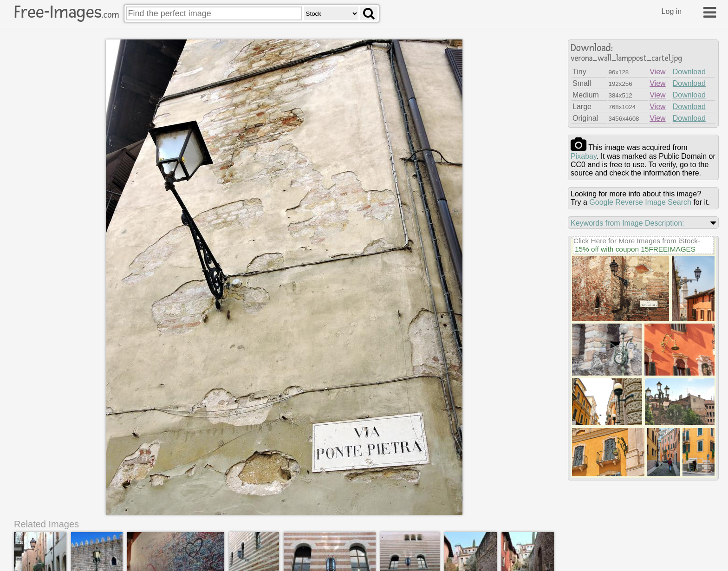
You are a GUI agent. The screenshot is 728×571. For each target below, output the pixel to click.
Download (689, 72)
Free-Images (66, 12)
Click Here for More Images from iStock (636, 241)
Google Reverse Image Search (640, 202)
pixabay (584, 156)
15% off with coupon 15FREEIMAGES (635, 249)
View (657, 72)
